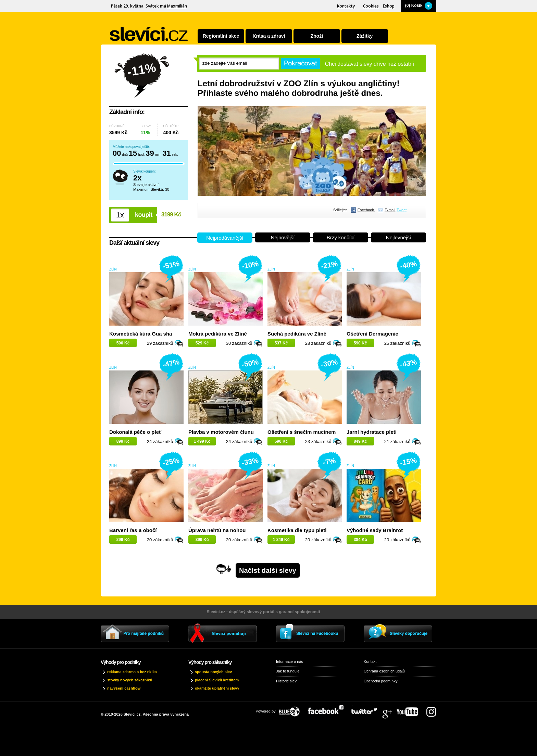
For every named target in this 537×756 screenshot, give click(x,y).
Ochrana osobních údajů (384, 671)
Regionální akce (221, 36)
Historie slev (286, 681)
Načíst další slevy (268, 570)
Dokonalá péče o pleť (135, 432)
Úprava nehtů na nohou (217, 530)
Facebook (366, 210)
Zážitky (365, 36)
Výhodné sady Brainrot (375, 530)
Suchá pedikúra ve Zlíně (297, 334)
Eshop (389, 6)
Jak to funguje (288, 671)
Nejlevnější (398, 237)
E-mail (390, 210)
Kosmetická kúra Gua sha (141, 334)
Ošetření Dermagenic (372, 334)
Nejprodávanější (225, 238)
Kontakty (346, 6)
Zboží (317, 36)
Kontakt (370, 661)
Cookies (371, 6)
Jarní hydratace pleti (372, 432)
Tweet (402, 210)
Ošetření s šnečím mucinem (302, 432)
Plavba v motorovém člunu (221, 432)
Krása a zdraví (269, 36)
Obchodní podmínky (380, 681)
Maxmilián (177, 6)
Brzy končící (341, 237)
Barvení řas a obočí (133, 530)
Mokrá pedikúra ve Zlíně (218, 334)
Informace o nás (290, 661)
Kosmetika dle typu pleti (297, 530)
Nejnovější (283, 237)
